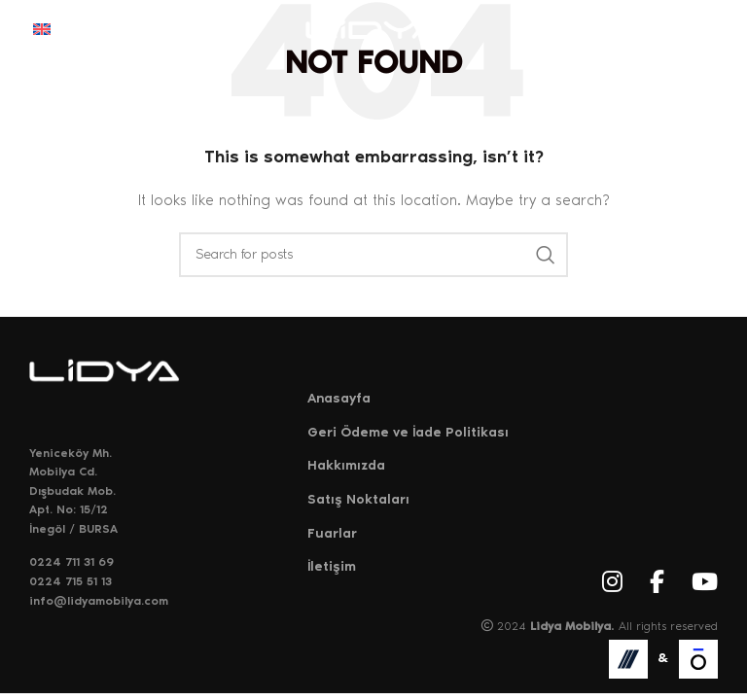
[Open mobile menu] (704, 29)
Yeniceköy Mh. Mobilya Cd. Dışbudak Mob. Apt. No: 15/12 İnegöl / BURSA (73, 491)
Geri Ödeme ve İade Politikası (408, 432)
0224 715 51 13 (71, 581)
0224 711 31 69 (71, 562)
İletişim (332, 566)
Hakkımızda (346, 465)
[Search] (373, 255)
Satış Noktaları (358, 499)
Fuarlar (332, 533)
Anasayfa (339, 398)
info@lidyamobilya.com (99, 601)
